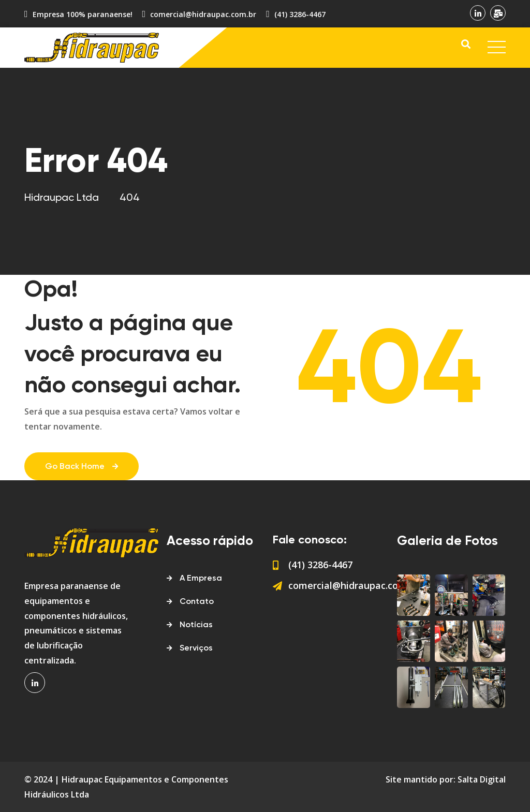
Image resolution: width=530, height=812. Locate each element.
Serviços (196, 648)
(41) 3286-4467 (300, 14)
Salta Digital (482, 779)
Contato (197, 602)
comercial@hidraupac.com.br (203, 14)
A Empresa (201, 579)
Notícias (196, 625)
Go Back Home (82, 467)
